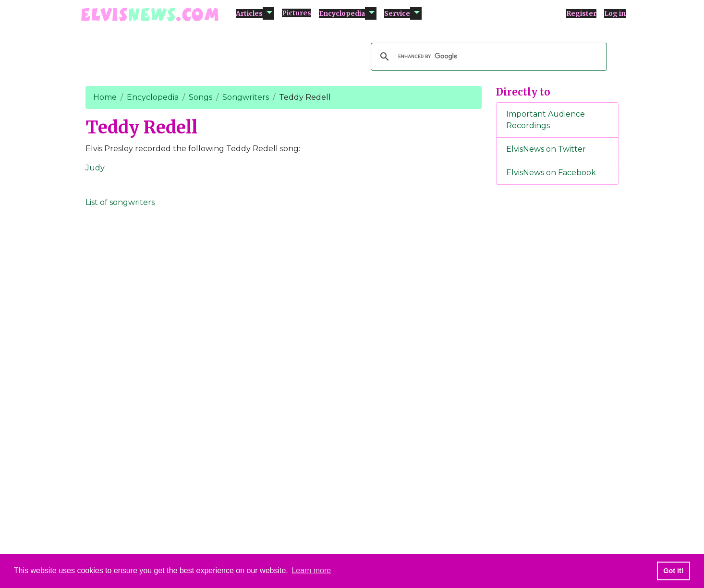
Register (581, 13)
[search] (487, 57)
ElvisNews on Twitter (546, 149)
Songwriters (246, 97)
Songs (200, 97)
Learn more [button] (311, 570)
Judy (95, 168)
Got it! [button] (673, 571)
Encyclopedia (342, 13)
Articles (249, 13)
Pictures (297, 13)
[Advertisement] (558, 352)
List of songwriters (120, 202)
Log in (615, 13)
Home (105, 97)
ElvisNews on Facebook (551, 173)
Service (397, 13)
